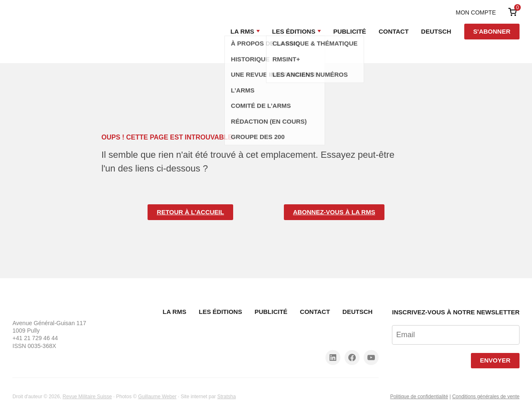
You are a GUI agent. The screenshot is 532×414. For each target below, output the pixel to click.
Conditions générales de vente (486, 397)
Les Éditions (294, 31)
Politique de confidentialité (419, 397)
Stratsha (227, 397)
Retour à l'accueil (190, 212)
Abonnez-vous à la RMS (334, 212)
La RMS (243, 31)
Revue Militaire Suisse (87, 397)
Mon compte (476, 12)
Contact (394, 31)
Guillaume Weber (157, 397)
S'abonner (492, 31)
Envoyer (495, 360)
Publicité (350, 31)
